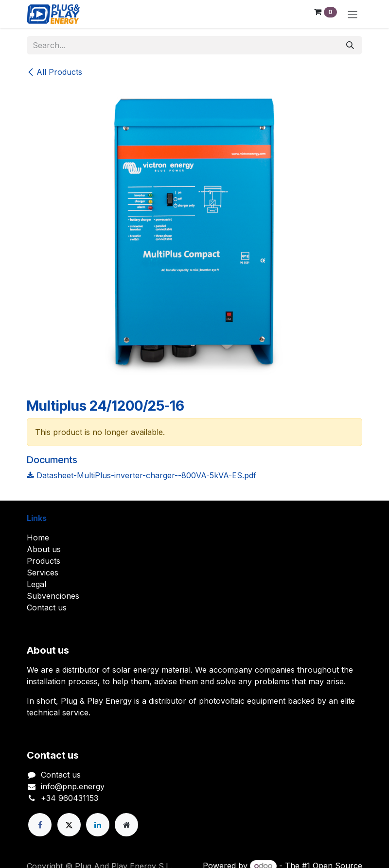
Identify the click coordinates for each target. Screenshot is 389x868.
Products (44, 561)
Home (38, 538)
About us (44, 549)
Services (43, 573)
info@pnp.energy (73, 786)
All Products (54, 72)
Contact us (47, 608)
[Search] (350, 45)
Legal (36, 584)
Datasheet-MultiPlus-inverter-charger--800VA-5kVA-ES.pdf (141, 475)
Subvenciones (53, 596)
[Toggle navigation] (353, 14)
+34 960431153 (70, 798)
